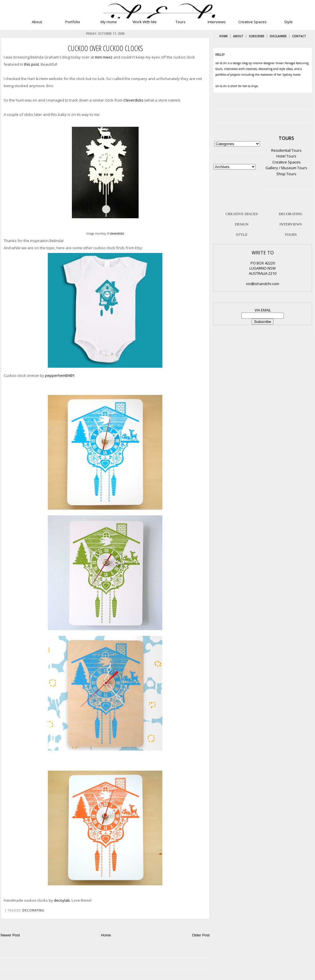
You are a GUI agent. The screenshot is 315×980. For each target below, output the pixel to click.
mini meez (104, 57)
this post (31, 64)
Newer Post (10, 935)
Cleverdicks (133, 100)
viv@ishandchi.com (263, 284)
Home (106, 935)
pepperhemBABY (60, 375)
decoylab (62, 900)
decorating (33, 910)
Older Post (201, 935)
